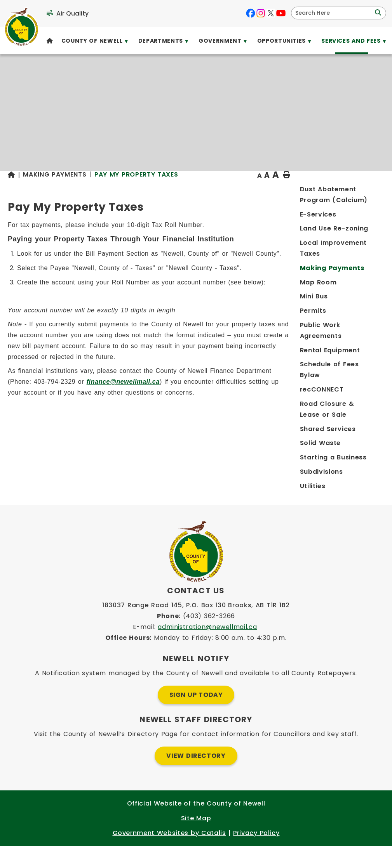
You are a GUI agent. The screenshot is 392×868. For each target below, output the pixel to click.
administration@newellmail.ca (207, 649)
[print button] (365, 191)
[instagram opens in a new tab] (261, 13)
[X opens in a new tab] (271, 13)
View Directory (196, 777)
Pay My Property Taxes (246, 190)
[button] (377, 13)
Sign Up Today (196, 716)
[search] (334, 13)
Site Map (196, 840)
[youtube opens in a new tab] (281, 13)
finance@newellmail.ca (270, 419)
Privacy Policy (256, 855)
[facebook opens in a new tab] (251, 13)
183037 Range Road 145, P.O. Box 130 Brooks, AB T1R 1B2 (196, 627)
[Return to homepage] (125, 191)
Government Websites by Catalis (169, 855)
